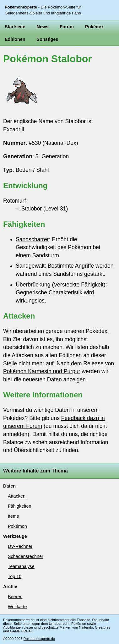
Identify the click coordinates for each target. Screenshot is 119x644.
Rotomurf (14, 201)
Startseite (15, 27)
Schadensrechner (26, 556)
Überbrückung (33, 285)
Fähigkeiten (19, 506)
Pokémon (17, 526)
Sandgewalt (30, 266)
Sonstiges (48, 39)
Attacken (17, 496)
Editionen (15, 39)
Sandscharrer (32, 239)
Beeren (15, 597)
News (43, 27)
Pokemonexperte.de (39, 639)
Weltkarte (17, 607)
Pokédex (94, 27)
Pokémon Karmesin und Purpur (42, 371)
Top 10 (15, 576)
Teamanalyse (21, 566)
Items (13, 516)
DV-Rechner (20, 546)
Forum (67, 27)
